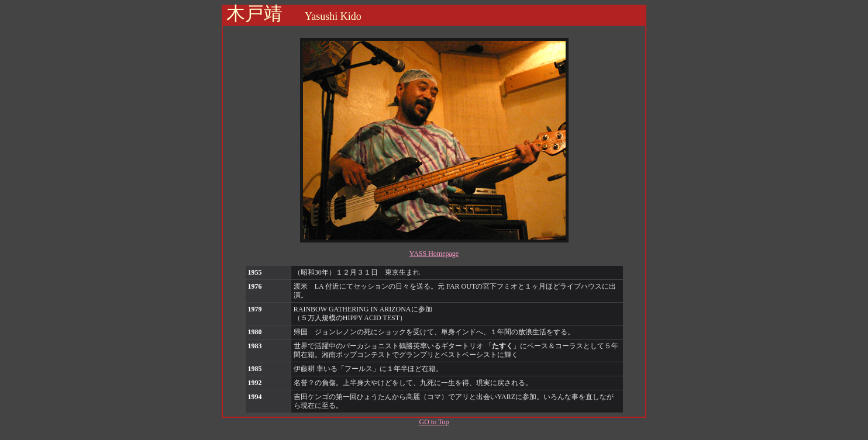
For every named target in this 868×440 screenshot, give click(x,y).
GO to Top (434, 422)
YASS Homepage (434, 254)
